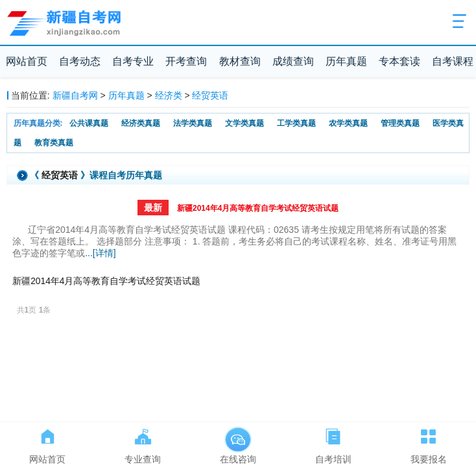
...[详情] (100, 253)
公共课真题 (89, 123)
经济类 (169, 95)
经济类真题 (141, 123)
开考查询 (186, 61)
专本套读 (399, 61)
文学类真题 (244, 123)
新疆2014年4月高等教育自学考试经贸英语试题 (258, 208)
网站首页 (27, 61)
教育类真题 (54, 143)
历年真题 (346, 61)
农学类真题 (348, 123)
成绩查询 (293, 61)
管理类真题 (400, 123)
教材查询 (240, 61)
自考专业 (133, 61)
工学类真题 (296, 123)
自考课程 (453, 61)
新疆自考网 (75, 95)
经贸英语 (210, 95)
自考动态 (80, 61)
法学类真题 (193, 123)
